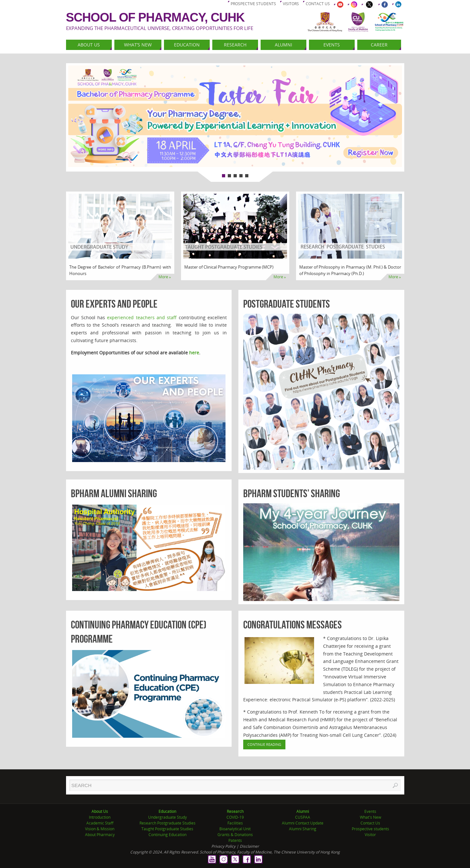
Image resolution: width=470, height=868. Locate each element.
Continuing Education (168, 835)
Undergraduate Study (168, 817)
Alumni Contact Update (303, 823)
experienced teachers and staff (142, 317)
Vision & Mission (100, 829)
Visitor (370, 835)
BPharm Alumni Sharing (114, 493)
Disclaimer (249, 846)
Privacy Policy (223, 846)
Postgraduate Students (287, 304)
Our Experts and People (114, 304)
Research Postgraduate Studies (168, 823)
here (194, 353)
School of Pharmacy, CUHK (155, 17)
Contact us (318, 4)
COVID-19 (235, 817)
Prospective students (253, 4)
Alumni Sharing (303, 829)
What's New (370, 817)
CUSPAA (303, 817)
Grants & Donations (235, 835)
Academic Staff (100, 823)
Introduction (100, 817)
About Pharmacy (100, 835)
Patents (235, 840)
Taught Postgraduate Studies (167, 829)
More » (165, 277)
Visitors (291, 4)
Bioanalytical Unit (235, 829)
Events (370, 811)
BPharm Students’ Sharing (292, 493)
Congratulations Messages (293, 625)
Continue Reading (264, 744)
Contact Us (370, 823)
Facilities (235, 823)
